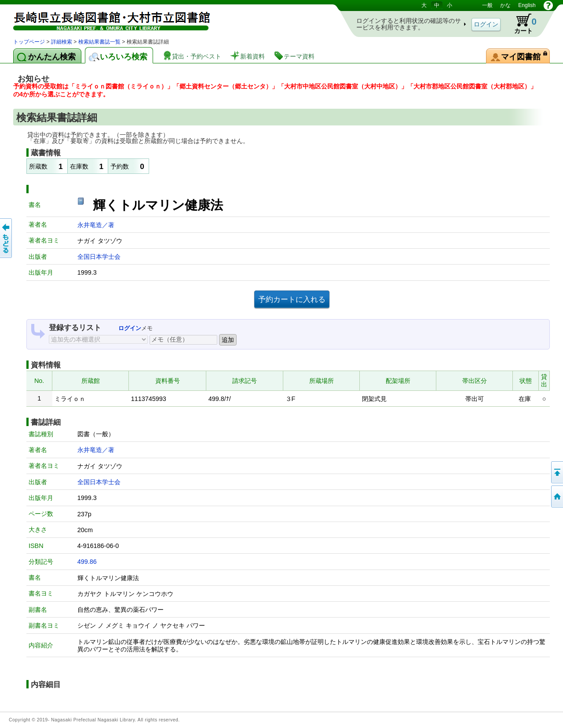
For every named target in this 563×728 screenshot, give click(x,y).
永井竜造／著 (96, 225)
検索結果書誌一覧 (99, 42)
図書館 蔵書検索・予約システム (106, 19)
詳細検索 (62, 42)
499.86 (87, 562)
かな (505, 5)
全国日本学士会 (99, 257)
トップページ (29, 42)
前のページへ (7, 238)
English (527, 5)
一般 (487, 5)
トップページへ (556, 496)
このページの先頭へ (556, 472)
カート (521, 24)
